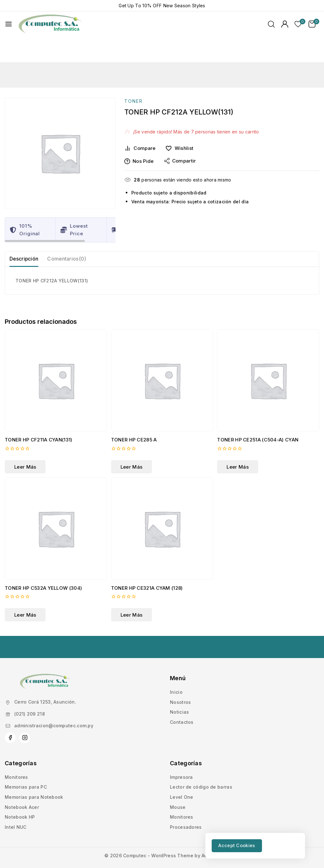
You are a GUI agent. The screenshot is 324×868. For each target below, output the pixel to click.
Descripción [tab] (26, 235)
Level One (182, 776)
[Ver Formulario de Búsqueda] (271, 24)
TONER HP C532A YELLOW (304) (43, 567)
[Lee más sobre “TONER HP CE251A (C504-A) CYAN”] (237, 446)
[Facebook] (10, 717)
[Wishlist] (182, 123)
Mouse (178, 786)
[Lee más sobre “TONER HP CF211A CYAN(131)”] (25, 446)
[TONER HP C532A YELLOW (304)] (56, 508)
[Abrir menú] (9, 24)
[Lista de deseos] (298, 24)
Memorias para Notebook (34, 776)
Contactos (182, 701)
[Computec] (50, 24)
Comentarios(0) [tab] (72, 235)
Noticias (179, 691)
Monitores (16, 756)
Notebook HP (20, 796)
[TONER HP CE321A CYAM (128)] (162, 508)
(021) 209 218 (30, 693)
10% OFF (152, 6)
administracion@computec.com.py (54, 704)
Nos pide (139, 135)
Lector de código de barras (201, 766)
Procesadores (186, 806)
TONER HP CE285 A (134, 419)
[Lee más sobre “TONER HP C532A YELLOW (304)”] (25, 594)
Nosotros (180, 681)
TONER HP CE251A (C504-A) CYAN (258, 419)
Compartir (180, 135)
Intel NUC (16, 806)
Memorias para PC (26, 766)
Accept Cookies (240, 845)
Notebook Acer (22, 786)
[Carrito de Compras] (314, 24)
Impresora (181, 756)
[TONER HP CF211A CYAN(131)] (56, 360)
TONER (134, 75)
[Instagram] (25, 717)
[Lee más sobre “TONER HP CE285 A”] (131, 446)
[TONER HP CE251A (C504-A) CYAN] (268, 360)
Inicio (176, 671)
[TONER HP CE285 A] (162, 360)
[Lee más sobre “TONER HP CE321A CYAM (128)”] (131, 594)
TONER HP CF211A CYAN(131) (39, 419)
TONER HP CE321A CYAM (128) (147, 567)
